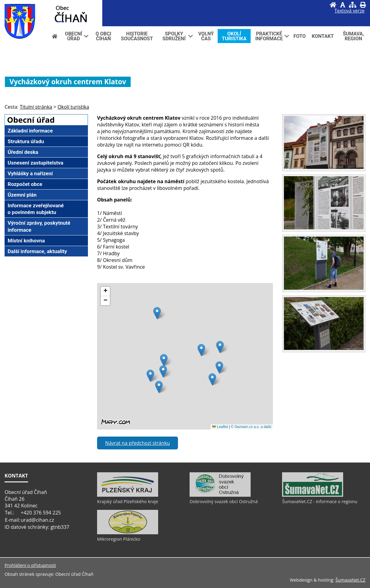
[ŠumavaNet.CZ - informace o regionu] (313, 495)
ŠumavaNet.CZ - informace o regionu (320, 501)
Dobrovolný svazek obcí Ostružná (224, 501)
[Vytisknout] (363, 5)
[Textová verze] (350, 11)
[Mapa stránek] (353, 5)
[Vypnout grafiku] (343, 5)
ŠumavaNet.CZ (350, 580)
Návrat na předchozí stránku (138, 443)
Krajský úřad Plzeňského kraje (128, 501)
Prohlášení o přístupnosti (30, 565)
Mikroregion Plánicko (119, 539)
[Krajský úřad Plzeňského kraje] (128, 495)
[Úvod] (333, 5)
